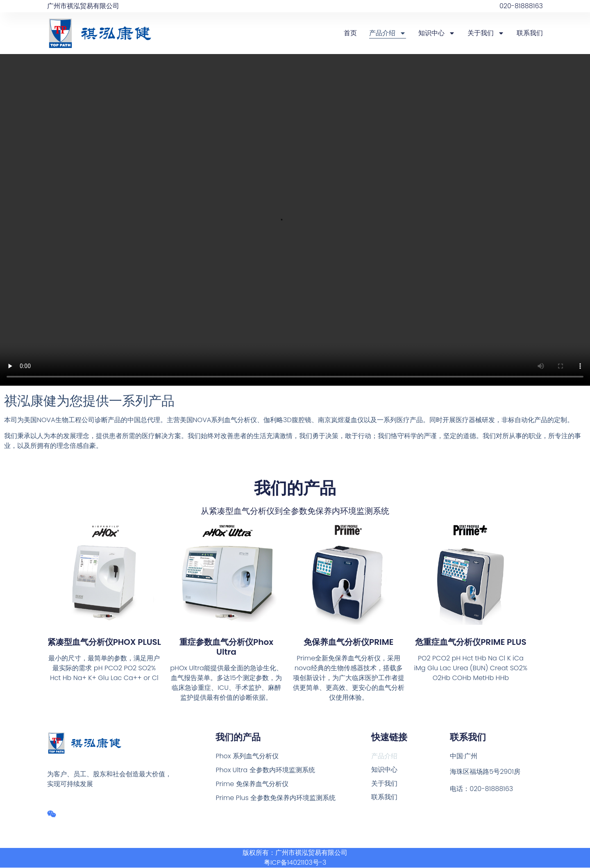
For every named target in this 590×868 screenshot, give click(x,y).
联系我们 (530, 33)
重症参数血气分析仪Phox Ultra (226, 647)
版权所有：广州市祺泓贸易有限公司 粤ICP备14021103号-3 (295, 858)
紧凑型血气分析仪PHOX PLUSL (104, 642)
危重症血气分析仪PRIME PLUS (471, 642)
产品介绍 (388, 33)
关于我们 (486, 33)
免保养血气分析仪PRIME (348, 642)
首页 (350, 33)
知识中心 (437, 33)
